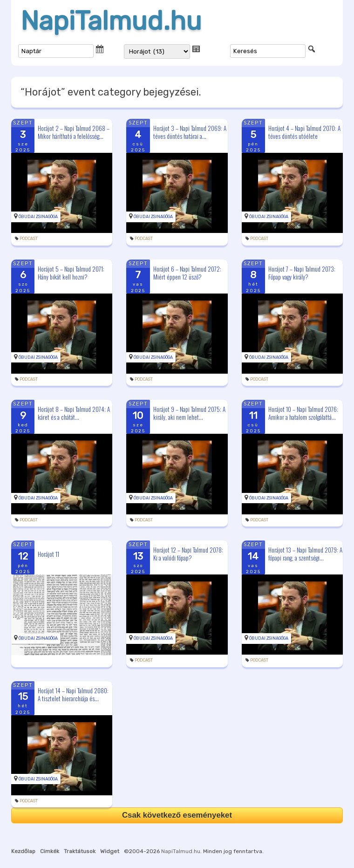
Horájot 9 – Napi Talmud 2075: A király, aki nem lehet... (189, 413)
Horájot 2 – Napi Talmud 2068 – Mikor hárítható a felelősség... (74, 132)
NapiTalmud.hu (111, 21)
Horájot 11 (48, 554)
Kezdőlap (23, 851)
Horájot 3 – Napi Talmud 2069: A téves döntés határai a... (190, 132)
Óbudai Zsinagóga (38, 217)
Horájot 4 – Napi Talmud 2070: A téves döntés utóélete (304, 132)
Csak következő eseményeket (177, 815)
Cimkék (50, 851)
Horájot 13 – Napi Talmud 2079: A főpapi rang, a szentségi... (305, 554)
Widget (110, 851)
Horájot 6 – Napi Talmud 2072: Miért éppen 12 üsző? (187, 273)
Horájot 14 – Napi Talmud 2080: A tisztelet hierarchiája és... (73, 694)
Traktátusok (80, 851)
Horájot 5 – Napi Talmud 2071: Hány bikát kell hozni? (71, 273)
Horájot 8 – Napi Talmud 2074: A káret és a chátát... (74, 413)
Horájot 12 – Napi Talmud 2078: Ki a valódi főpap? (188, 554)
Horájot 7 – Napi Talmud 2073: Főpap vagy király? (302, 273)
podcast (29, 239)
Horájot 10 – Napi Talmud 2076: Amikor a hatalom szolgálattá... (303, 413)
